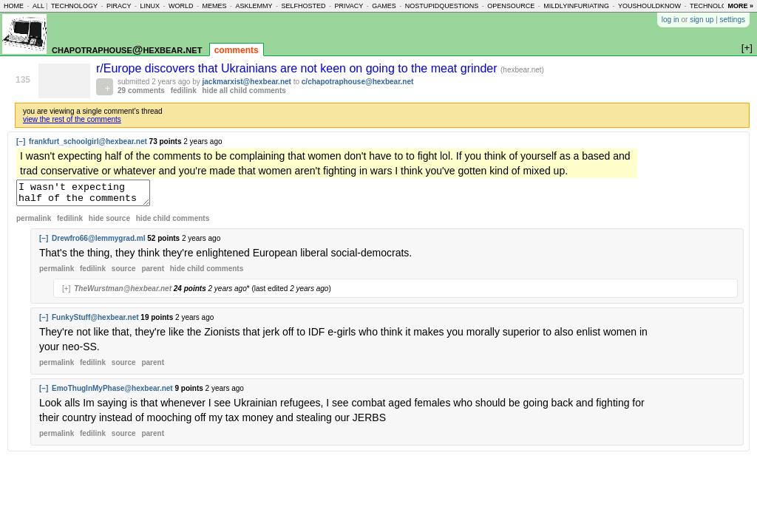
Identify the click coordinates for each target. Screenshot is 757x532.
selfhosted (303, 6)
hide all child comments (244, 91)
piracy (119, 6)
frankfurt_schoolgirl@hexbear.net (88, 141)
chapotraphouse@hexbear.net (127, 49)
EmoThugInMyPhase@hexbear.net (112, 393)
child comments (173, 223)
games (384, 6)
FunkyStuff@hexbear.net (95, 322)
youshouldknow (649, 6)
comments (237, 50)
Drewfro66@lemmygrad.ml (98, 243)
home (14, 6)
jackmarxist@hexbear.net (247, 82)
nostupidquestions (442, 6)
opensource (511, 6)
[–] (21, 141)
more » (740, 6)
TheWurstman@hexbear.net (123, 293)
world (181, 6)
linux (150, 6)
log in (671, 20)
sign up (702, 20)
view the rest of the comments (72, 119)
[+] (66, 293)
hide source (109, 223)
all (38, 6)
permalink (34, 223)
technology (74, 6)
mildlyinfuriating (576, 6)
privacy (349, 6)
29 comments (141, 91)
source (124, 273)
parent (153, 273)
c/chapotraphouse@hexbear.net (357, 82)
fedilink (184, 91)
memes (214, 6)
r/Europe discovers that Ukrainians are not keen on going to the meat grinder (298, 68)
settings (733, 20)
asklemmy (254, 6)
